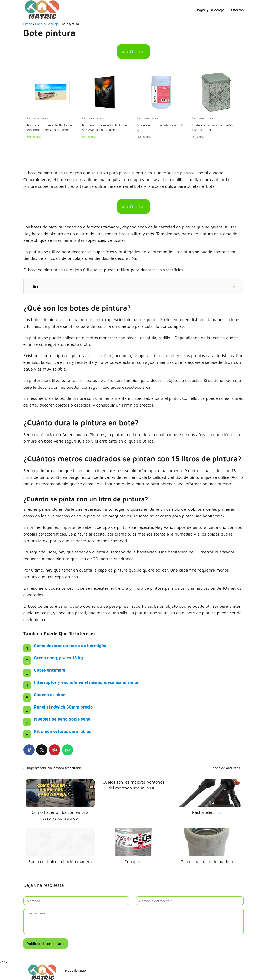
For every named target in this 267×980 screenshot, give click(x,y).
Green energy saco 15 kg (58, 658)
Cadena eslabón (50, 695)
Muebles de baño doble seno (62, 719)
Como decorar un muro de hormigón (70, 646)
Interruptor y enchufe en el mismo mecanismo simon (87, 682)
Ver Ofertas (133, 51)
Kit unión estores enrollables (62, 731)
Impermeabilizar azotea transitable (55, 768)
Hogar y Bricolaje (210, 10)
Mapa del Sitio (75, 970)
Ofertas (237, 10)
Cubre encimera (50, 670)
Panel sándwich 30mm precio (63, 707)
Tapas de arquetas (225, 768)
